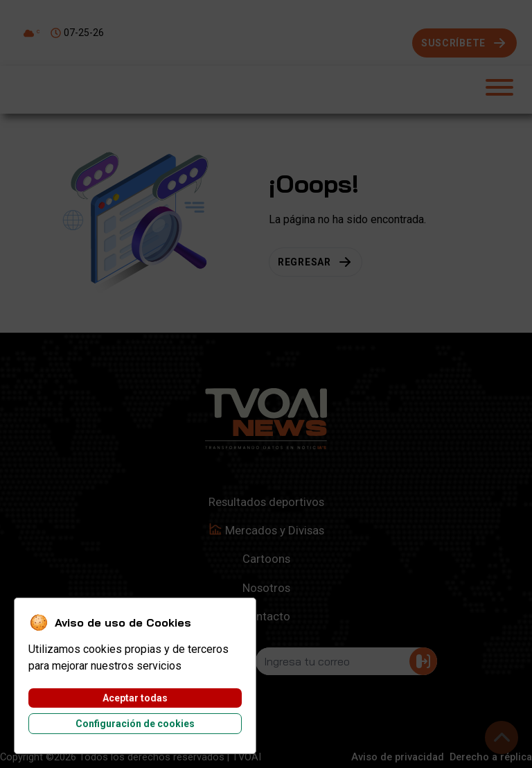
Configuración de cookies (135, 724)
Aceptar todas (135, 698)
